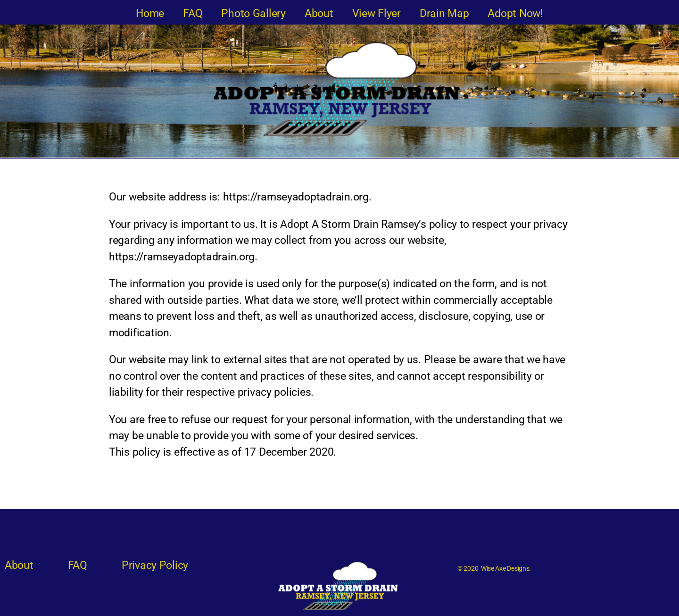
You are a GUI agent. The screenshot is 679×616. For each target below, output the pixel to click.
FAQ (193, 13)
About (319, 13)
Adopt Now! (515, 13)
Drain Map (444, 13)
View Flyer (377, 13)
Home (150, 13)
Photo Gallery (253, 13)
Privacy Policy (155, 566)
